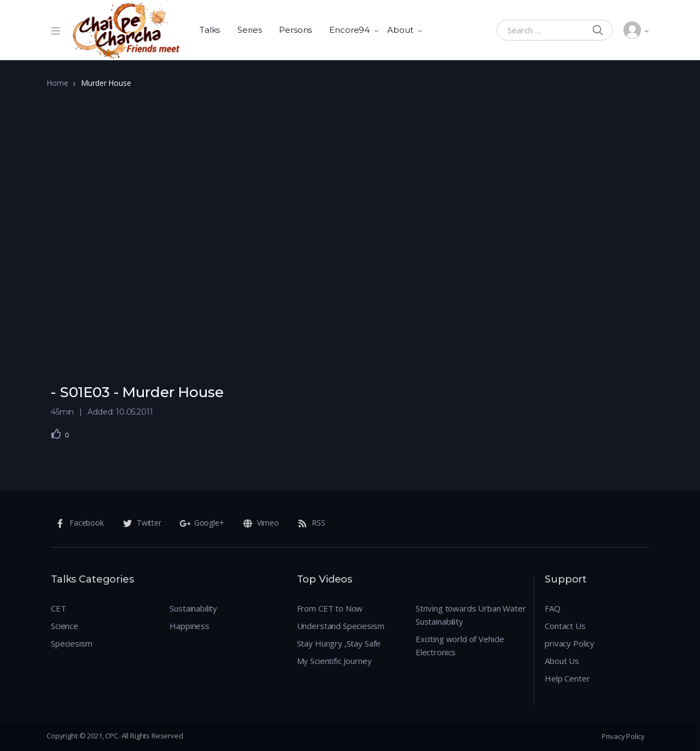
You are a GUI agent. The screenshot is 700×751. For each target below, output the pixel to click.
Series (249, 30)
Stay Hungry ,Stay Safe (339, 643)
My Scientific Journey (334, 661)
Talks (210, 30)
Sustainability (193, 608)
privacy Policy (570, 643)
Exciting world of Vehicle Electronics (460, 645)
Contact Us (565, 626)
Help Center (567, 678)
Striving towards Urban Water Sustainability (471, 615)
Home (57, 83)
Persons (295, 30)
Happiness (189, 626)
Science (65, 626)
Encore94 (349, 30)
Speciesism (72, 643)
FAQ (553, 608)
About (400, 30)
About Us (562, 661)
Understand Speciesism (341, 626)
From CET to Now (330, 608)
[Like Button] (56, 434)
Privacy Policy (623, 736)
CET (59, 608)
